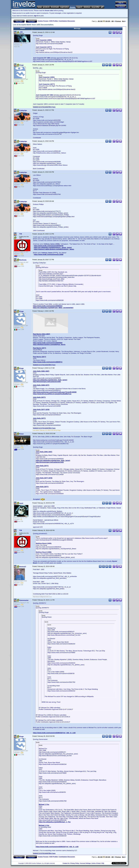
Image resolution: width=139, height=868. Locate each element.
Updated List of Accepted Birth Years (44, 107)
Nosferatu (23, 260)
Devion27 (23, 567)
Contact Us (66, 863)
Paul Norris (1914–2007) (42, 334)
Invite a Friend (96, 863)
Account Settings (85, 863)
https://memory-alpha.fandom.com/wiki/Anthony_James (54, 249)
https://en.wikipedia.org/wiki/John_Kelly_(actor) (50, 380)
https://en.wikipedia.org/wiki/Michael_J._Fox (55, 822)
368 (113, 21)
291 (99, 21)
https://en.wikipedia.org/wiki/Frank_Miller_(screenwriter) (53, 308)
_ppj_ (21, 32)
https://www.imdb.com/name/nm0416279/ (49, 246)
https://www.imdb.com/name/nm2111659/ (49, 254)
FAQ (103, 863)
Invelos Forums (43, 21)
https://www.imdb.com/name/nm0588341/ (48, 306)
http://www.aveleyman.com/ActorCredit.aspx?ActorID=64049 (55, 392)
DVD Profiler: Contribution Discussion (62, 21)
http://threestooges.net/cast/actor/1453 (47, 382)
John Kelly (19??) (39, 397)
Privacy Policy (75, 863)
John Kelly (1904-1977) (41, 385)
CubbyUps (23, 110)
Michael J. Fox (44, 804)
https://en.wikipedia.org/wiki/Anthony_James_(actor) (53, 247)
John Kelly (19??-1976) (41, 410)
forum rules (49, 11)
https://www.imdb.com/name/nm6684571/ (48, 362)
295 (109, 21)
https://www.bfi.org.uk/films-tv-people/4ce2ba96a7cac (52, 394)
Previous (118, 21)
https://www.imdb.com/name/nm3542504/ (48, 343)
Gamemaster (24, 600)
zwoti (21, 503)
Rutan (22, 434)
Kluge (22, 65)
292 (101, 21)
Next (124, 21)
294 (107, 21)
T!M (21, 234)
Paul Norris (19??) (40, 348)
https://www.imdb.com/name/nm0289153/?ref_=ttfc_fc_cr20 (54, 733)
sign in (36, 16)
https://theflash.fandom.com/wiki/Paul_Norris (49, 344)
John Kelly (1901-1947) (41, 371)
